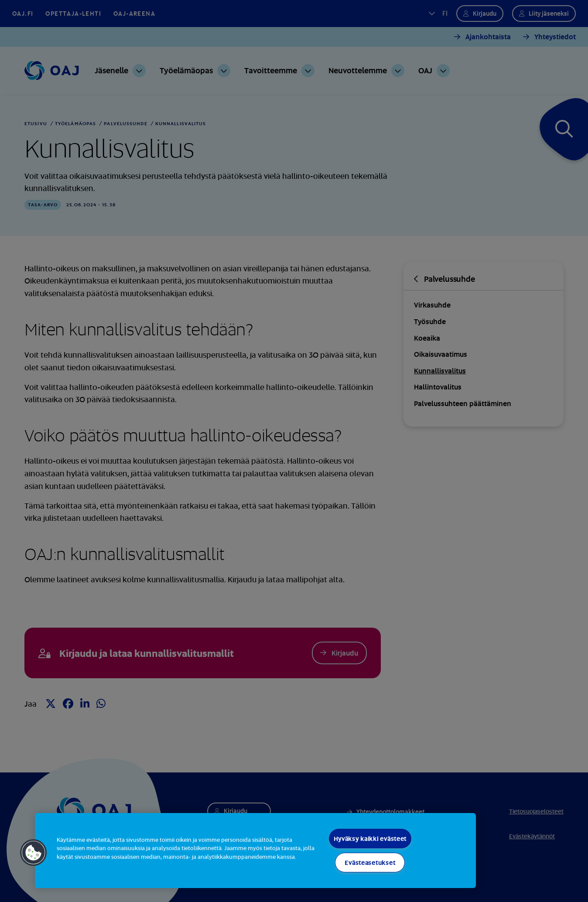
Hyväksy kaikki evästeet (370, 839)
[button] (34, 853)
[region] (255, 851)
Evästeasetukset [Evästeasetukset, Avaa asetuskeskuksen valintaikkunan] (370, 863)
